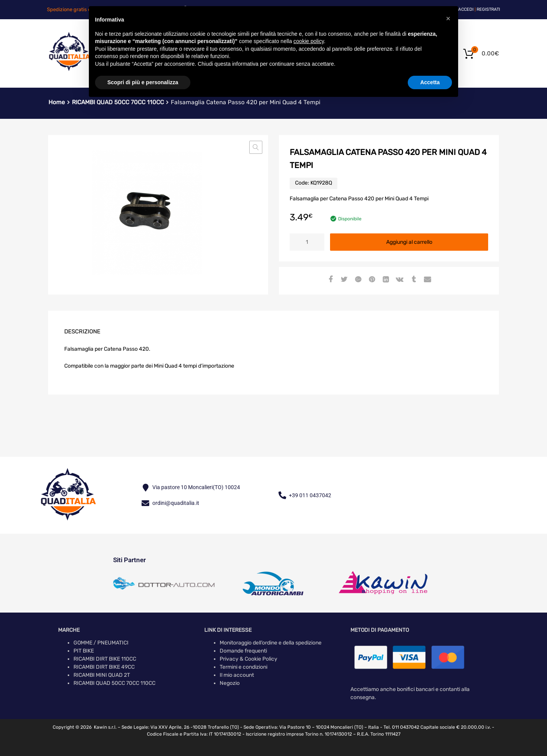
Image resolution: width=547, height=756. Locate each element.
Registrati (488, 9)
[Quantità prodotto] (307, 242)
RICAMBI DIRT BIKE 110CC (105, 659)
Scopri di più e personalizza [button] (143, 82)
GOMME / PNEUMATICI (101, 643)
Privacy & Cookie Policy (248, 659)
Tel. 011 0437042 (401, 727)
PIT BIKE (84, 651)
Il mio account (237, 675)
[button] (256, 147)
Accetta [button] (430, 82)
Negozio (230, 683)
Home (57, 102)
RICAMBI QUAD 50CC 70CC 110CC (114, 683)
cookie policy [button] (309, 41)
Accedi (466, 9)
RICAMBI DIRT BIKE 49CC (104, 667)
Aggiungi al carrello (409, 242)
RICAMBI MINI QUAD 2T (102, 675)
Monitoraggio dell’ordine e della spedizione (271, 643)
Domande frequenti (243, 651)
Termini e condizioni (243, 667)
